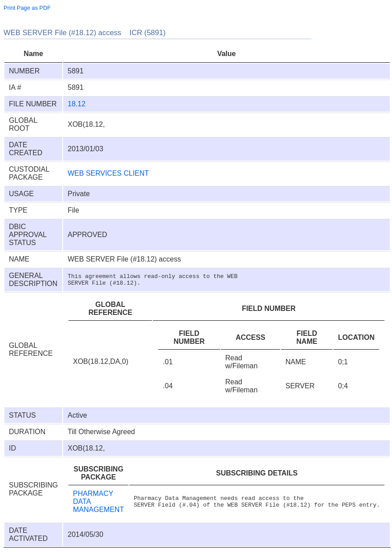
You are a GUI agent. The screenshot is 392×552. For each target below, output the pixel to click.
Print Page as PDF (27, 8)
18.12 (76, 104)
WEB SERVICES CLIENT (108, 173)
